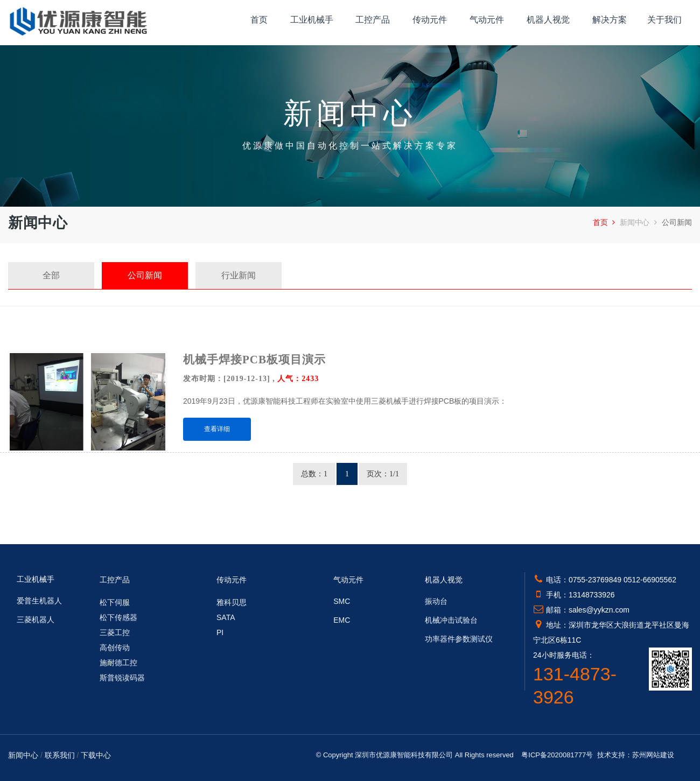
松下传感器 (118, 617)
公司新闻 (145, 275)
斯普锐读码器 (122, 678)
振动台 (436, 601)
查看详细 (217, 429)
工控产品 (373, 20)
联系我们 (60, 755)
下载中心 (96, 755)
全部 (51, 275)
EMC (342, 620)
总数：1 (314, 474)
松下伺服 (115, 602)
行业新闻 (239, 275)
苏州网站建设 (653, 755)
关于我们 (664, 20)
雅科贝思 (232, 602)
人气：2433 (298, 379)
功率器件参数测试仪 (459, 639)
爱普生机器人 (39, 601)
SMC (342, 601)
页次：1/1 (383, 474)
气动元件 (487, 20)
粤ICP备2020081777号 (557, 755)
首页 (259, 20)
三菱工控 (115, 632)
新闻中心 (640, 222)
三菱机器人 (36, 620)
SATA (226, 617)
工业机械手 (312, 20)
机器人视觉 (548, 20)
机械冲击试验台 (451, 620)
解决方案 (610, 20)
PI (220, 632)
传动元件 (430, 20)
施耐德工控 (118, 663)
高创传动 (115, 648)
